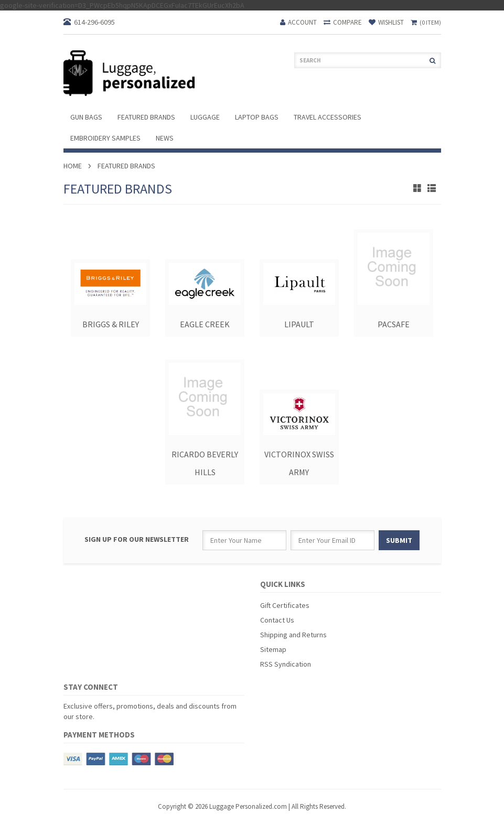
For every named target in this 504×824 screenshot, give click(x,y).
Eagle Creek (205, 324)
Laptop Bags (257, 117)
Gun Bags (86, 117)
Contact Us (277, 620)
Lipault (299, 324)
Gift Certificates (285, 605)
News (165, 138)
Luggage (205, 117)
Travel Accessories (328, 117)
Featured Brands (146, 117)
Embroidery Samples (105, 138)
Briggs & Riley (111, 324)
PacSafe (394, 324)
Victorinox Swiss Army (299, 463)
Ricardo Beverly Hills (205, 463)
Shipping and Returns (293, 635)
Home (73, 166)
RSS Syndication (286, 664)
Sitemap (273, 649)
